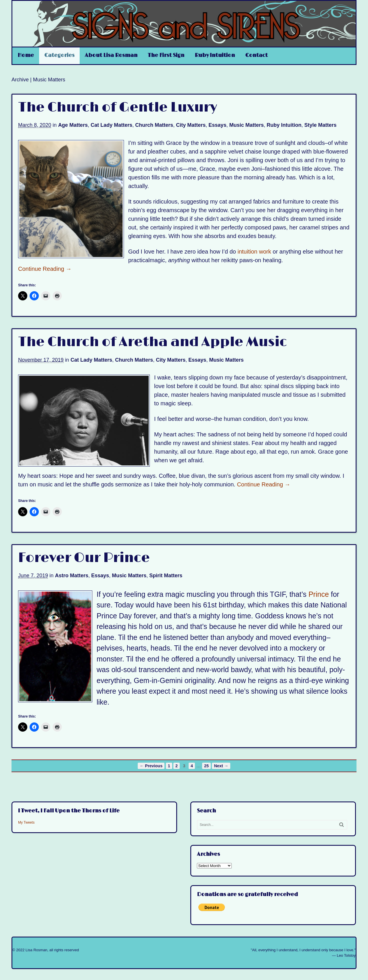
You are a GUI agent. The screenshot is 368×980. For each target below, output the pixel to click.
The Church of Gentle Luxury (118, 108)
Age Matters (73, 125)
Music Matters (246, 125)
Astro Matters (72, 576)
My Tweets (26, 822)
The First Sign (166, 55)
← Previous (151, 766)
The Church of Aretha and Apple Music (153, 342)
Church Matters (154, 125)
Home (26, 55)
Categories (59, 55)
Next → (221, 766)
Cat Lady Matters (111, 125)
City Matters (191, 125)
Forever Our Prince (84, 558)
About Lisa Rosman (111, 55)
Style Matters (320, 125)
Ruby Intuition (215, 55)
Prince (319, 594)
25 (206, 766)
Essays (217, 125)
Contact (256, 55)
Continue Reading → (45, 269)
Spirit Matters (166, 576)
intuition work (254, 252)
